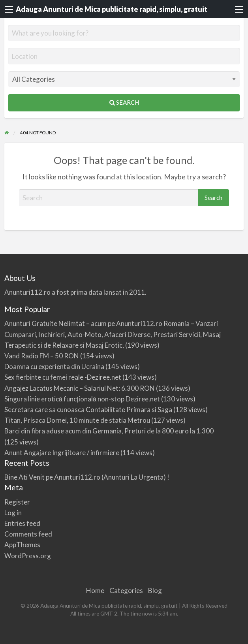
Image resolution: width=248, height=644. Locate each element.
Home (95, 590)
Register (17, 502)
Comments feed (28, 534)
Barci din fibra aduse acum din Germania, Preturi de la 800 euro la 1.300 (109, 431)
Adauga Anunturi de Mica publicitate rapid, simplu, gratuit (112, 9)
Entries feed (22, 523)
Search (124, 102)
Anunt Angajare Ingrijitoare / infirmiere (62, 453)
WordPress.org (28, 556)
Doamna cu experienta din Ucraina (54, 366)
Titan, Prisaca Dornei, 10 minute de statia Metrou (77, 420)
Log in (13, 513)
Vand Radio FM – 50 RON (42, 356)
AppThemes (22, 545)
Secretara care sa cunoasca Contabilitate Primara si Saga (88, 410)
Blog (155, 590)
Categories (126, 590)
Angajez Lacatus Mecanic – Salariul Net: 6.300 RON (80, 388)
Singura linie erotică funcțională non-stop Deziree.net (82, 399)
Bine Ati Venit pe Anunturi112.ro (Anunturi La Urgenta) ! (87, 477)
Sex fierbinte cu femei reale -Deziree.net (63, 377)
